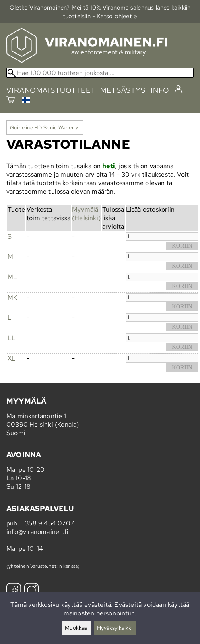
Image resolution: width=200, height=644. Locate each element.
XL (12, 358)
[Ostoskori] (11, 101)
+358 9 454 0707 (47, 523)
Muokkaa (76, 628)
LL (12, 338)
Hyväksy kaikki (115, 628)
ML (12, 277)
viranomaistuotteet (51, 90)
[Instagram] (31, 591)
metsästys (123, 90)
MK (12, 297)
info (160, 90)
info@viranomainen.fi (37, 532)
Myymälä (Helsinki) (86, 214)
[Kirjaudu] (178, 90)
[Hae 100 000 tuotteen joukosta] (100, 73)
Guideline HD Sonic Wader (44, 127)
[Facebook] (14, 591)
